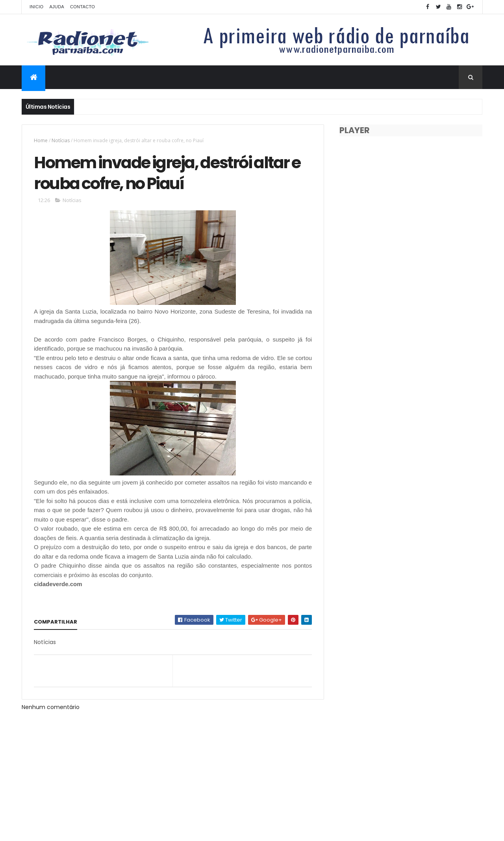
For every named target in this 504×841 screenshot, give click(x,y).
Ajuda (57, 7)
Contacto (82, 7)
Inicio (36, 7)
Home (41, 140)
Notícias (61, 140)
